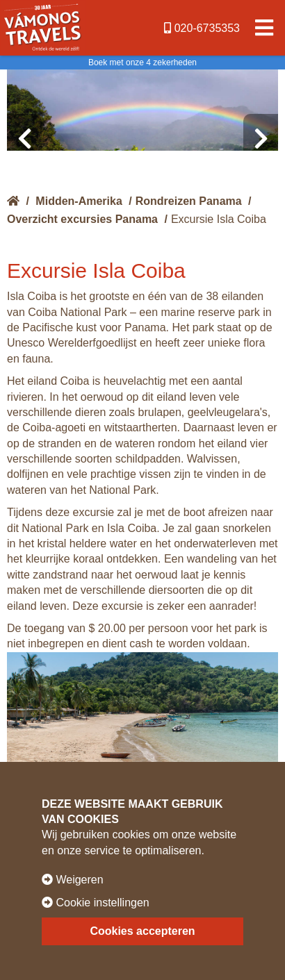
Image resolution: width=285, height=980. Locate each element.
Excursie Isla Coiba (219, 219)
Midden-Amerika (79, 201)
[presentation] (24, 139)
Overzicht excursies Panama (82, 219)
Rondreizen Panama (189, 201)
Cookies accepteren (142, 931)
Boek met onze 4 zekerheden (142, 63)
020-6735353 (202, 28)
